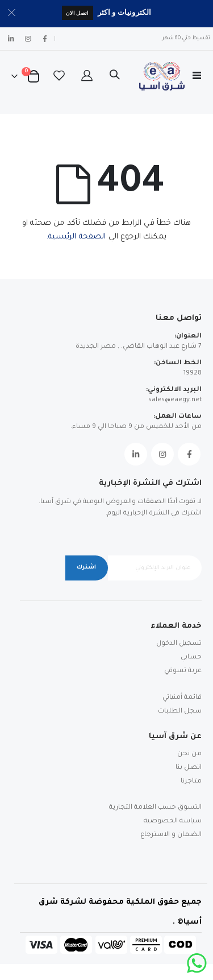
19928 (193, 374)
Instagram (162, 454)
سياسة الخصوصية (173, 822)
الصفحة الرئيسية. (76, 237)
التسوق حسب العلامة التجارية (155, 808)
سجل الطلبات (180, 712)
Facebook (189, 454)
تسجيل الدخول (179, 644)
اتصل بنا (189, 768)
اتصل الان (78, 13)
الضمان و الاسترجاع (171, 835)
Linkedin (136, 454)
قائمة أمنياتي (182, 698)
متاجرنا (191, 782)
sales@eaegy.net (175, 400)
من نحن (189, 754)
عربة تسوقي (183, 671)
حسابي (191, 658)
